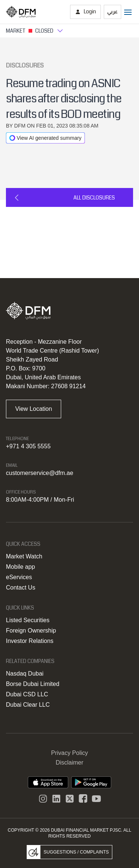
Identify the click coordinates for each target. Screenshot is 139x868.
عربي (112, 11)
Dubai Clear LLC (28, 705)
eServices (19, 577)
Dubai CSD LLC (27, 694)
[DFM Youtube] (96, 799)
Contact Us (21, 588)
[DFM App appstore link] (48, 782)
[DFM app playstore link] (91, 782)
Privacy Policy (70, 753)
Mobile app (20, 567)
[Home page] (21, 12)
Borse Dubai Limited (33, 684)
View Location (34, 409)
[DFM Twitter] (70, 799)
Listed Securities (28, 620)
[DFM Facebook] (83, 799)
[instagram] (56, 799)
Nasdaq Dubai (25, 674)
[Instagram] (43, 799)
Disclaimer (69, 763)
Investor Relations (30, 641)
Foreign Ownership (31, 631)
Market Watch (24, 556)
